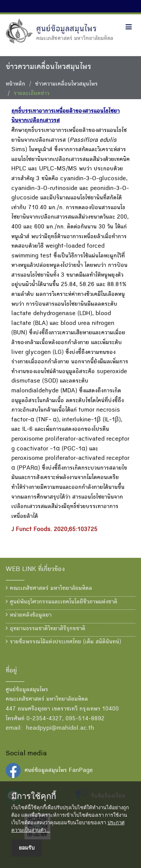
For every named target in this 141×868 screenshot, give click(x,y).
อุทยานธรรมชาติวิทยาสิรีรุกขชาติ (45, 629)
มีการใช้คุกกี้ (34, 796)
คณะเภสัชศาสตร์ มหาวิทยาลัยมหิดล (49, 588)
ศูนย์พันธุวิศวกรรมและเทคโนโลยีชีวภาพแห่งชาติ (61, 602)
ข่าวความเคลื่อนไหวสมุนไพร (66, 84)
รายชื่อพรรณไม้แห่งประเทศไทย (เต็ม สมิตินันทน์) (63, 642)
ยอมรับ (27, 848)
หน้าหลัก (15, 84)
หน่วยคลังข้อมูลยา (29, 615)
